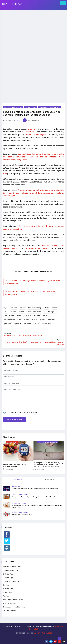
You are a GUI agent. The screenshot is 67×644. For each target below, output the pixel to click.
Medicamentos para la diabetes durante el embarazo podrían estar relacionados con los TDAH (37, 506)
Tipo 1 (36, 324)
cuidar (13, 312)
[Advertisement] (33, 26)
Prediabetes (7, 592)
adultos (14, 308)
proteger (8, 324)
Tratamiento (47, 324)
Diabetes (22, 312)
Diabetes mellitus (35, 312)
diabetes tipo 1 (29, 132)
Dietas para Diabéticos (11, 581)
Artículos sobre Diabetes (13, 107)
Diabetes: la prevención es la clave (23, 514)
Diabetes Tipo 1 (31, 107)
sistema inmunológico (36, 135)
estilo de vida (9, 316)
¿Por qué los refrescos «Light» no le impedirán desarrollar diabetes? (33, 497)
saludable (28, 324)
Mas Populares (12, 442)
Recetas (6, 596)
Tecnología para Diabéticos (47, 442)
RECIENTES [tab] (50, 480)
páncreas (51, 320)
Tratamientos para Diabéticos (50, 107)
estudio (20, 316)
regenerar (17, 324)
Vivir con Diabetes (9, 611)
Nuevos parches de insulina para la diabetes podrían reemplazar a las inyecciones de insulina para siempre (47, 465)
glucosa (28, 316)
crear (6, 312)
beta (47, 308)
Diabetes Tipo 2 (9, 578)
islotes (26, 320)
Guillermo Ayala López (43, 633)
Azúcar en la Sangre (35, 308)
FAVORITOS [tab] (18, 480)
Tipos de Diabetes (9, 603)
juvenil (43, 320)
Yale (5, 174)
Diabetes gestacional (19, 503)
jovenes (34, 320)
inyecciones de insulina (13, 320)
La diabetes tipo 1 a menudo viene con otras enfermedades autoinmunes (35, 489)
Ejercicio (6, 585)
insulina (32, 129)
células (54, 308)
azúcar (22, 308)
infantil (37, 316)
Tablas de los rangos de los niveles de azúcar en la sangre (17, 465)
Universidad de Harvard (37, 248)
